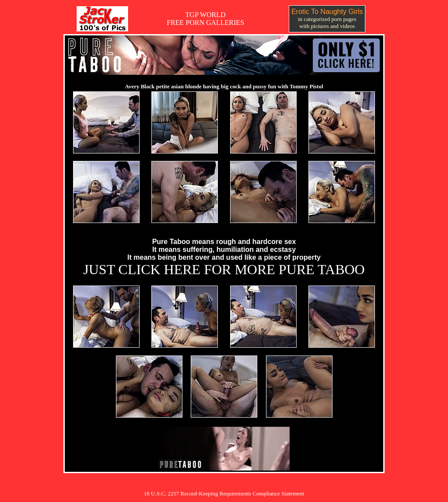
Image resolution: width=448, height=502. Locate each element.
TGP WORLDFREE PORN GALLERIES (205, 19)
